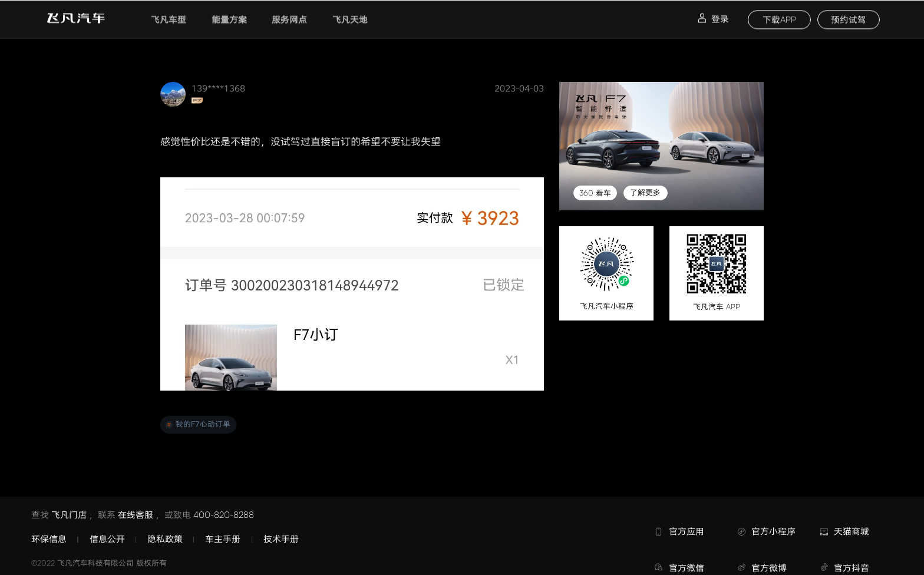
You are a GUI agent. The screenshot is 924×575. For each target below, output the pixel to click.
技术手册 (281, 539)
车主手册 (223, 539)
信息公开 (107, 539)
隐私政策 (165, 539)
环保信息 (49, 539)
